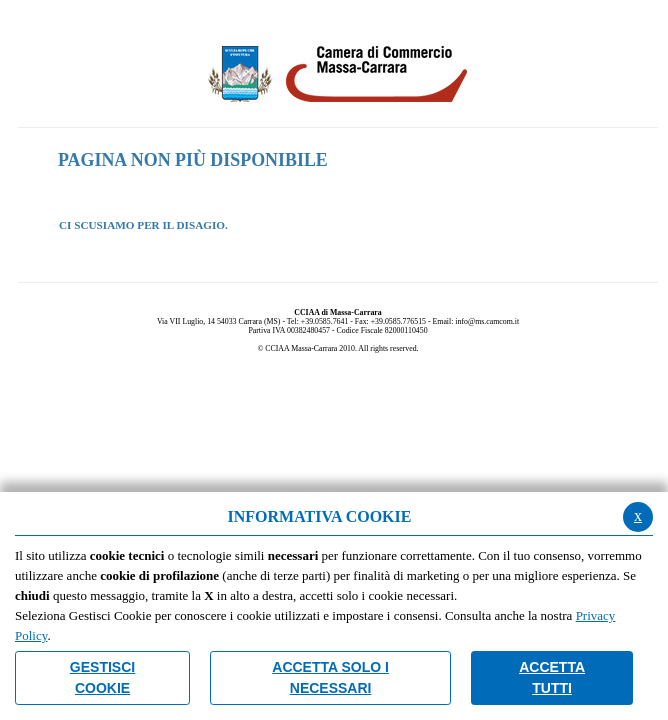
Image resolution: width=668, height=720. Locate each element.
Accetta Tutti (552, 677)
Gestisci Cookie (102, 677)
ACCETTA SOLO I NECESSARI (330, 677)
